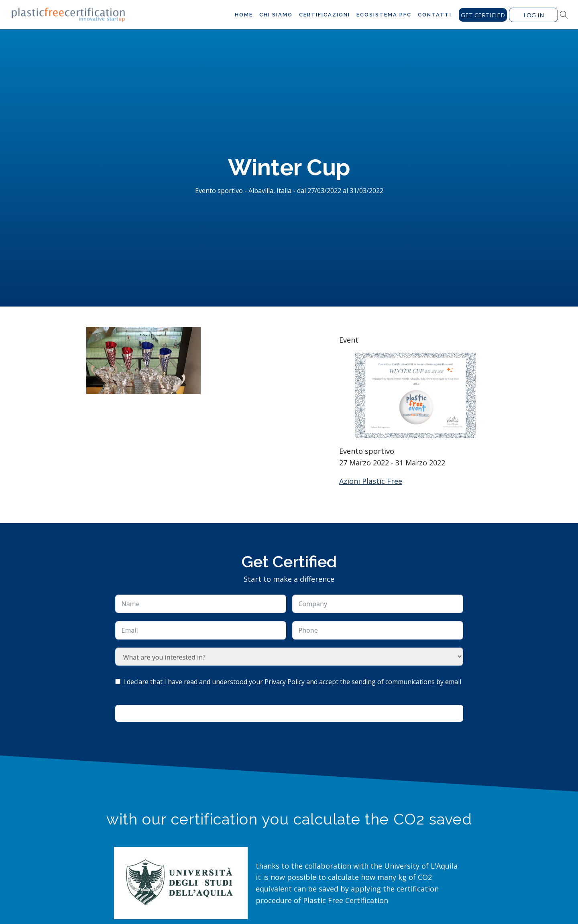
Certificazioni (325, 15)
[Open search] (564, 15)
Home (244, 15)
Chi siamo (276, 15)
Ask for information (289, 713)
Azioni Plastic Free (371, 481)
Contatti (435, 15)
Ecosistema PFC (384, 15)
